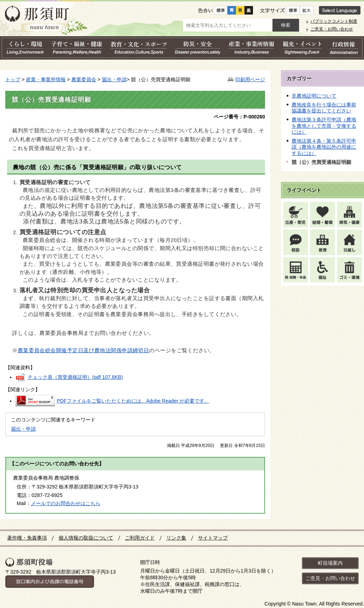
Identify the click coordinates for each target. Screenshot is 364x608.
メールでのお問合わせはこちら (66, 503)
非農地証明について (314, 96)
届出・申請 (114, 79)
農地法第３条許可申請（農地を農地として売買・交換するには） (324, 126)
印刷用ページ (250, 79)
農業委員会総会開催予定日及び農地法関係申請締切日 (84, 350)
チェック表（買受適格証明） (75, 377)
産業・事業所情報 (46, 79)
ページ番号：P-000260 (239, 117)
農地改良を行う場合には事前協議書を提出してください (324, 108)
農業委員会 (84, 79)
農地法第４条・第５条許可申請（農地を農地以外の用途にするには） (324, 147)
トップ (13, 79)
